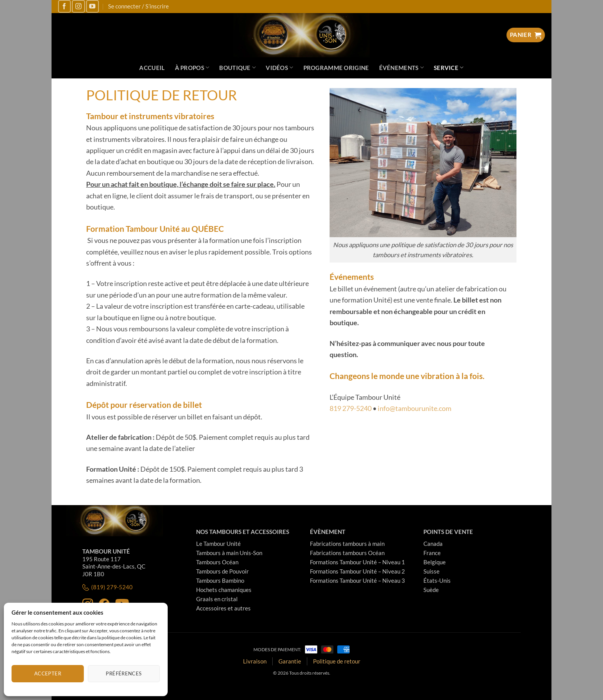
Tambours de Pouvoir (222, 571)
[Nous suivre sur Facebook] (64, 6)
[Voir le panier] (526, 35)
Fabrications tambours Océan (347, 553)
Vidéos (279, 67)
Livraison (255, 661)
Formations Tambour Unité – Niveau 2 (357, 571)
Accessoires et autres (223, 608)
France (432, 553)
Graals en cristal (217, 599)
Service (449, 67)
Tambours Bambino (220, 580)
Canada (433, 544)
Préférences (124, 673)
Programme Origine (336, 68)
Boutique (237, 67)
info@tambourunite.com (415, 408)
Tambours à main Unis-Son (229, 553)
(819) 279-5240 (107, 587)
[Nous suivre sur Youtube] (92, 6)
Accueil (152, 68)
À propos (192, 67)
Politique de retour (337, 661)
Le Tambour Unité (218, 544)
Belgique (435, 562)
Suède (431, 590)
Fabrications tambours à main (347, 544)
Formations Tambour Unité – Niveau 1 (357, 562)
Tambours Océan (217, 562)
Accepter (48, 673)
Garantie (290, 661)
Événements (401, 67)
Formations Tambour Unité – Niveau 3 (357, 580)
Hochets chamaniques (224, 590)
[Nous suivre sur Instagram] (78, 6)
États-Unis (437, 580)
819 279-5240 (351, 408)
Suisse (431, 571)
